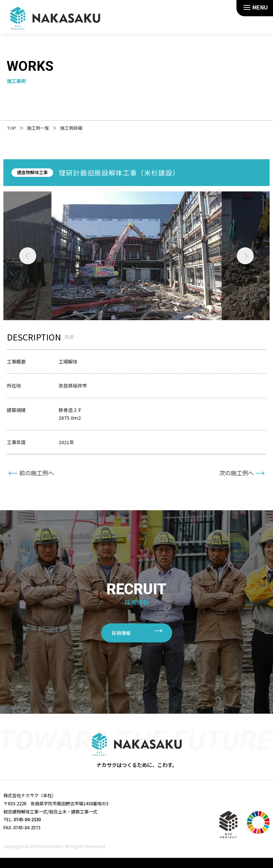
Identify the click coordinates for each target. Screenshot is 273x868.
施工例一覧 (38, 128)
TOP (11, 128)
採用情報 (121, 633)
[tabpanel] (137, 256)
